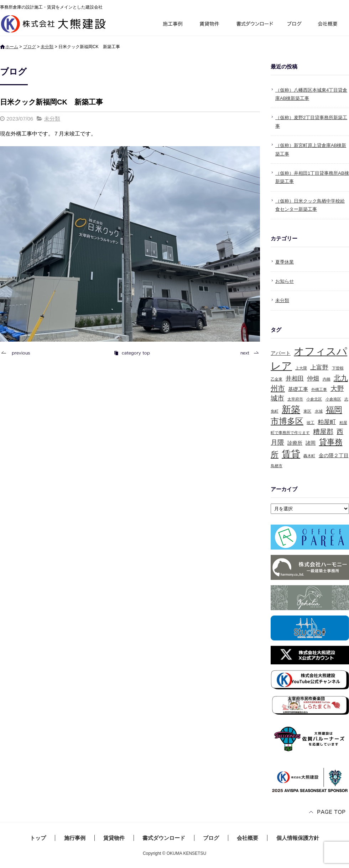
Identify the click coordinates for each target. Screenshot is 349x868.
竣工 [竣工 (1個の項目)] (311, 423)
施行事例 (172, 25)
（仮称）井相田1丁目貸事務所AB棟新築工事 (312, 177)
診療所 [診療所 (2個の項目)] (295, 443)
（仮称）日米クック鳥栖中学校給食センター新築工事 (310, 205)
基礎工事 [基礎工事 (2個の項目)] (298, 389)
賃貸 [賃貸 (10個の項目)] (291, 454)
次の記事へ (248, 353)
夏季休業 (285, 262)
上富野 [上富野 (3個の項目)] (319, 367)
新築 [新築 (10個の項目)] (291, 409)
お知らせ (285, 281)
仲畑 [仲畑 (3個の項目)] (313, 379)
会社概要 (330, 25)
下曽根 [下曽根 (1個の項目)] (338, 368)
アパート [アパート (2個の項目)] (281, 353)
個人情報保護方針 (298, 838)
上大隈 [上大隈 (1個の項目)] (301, 368)
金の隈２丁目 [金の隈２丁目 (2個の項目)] (334, 455)
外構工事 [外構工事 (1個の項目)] (319, 389)
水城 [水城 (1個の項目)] (319, 411)
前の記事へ (18, 353)
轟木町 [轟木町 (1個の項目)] (309, 456)
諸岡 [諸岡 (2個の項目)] (311, 443)
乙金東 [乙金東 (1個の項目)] (277, 379)
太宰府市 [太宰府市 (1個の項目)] (295, 399)
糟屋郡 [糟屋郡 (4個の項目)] (323, 432)
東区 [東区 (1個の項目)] (307, 411)
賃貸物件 (210, 25)
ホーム (12, 47)
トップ (38, 838)
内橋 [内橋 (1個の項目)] (327, 379)
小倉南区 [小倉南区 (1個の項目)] (333, 399)
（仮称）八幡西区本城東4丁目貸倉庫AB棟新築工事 (311, 94)
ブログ (296, 25)
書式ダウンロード (254, 25)
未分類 (47, 47)
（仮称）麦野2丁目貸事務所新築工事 (311, 122)
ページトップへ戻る (328, 813)
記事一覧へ (132, 353)
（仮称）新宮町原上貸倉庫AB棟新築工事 (311, 149)
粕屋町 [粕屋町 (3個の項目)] (327, 422)
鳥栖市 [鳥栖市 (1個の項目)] (277, 466)
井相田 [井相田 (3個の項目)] (295, 379)
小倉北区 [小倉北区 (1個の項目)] (314, 399)
